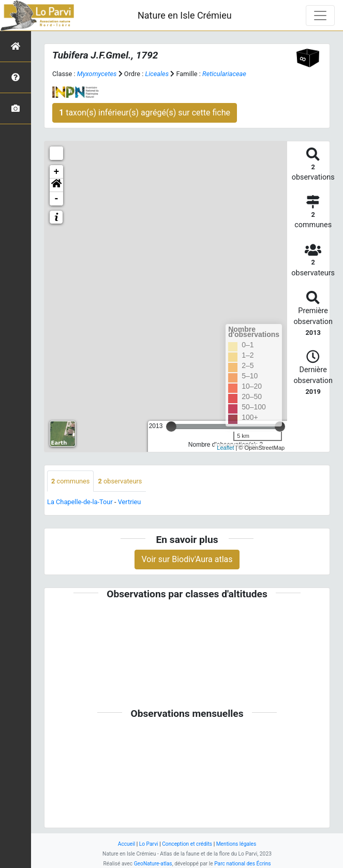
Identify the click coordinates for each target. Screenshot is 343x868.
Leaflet (225, 448)
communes (70, 481)
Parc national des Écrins (242, 864)
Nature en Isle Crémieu (185, 15)
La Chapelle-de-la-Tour (80, 502)
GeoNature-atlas (153, 864)
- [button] (57, 199)
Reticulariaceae (224, 74)
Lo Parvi (149, 844)
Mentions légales (236, 844)
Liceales (157, 74)
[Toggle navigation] (320, 16)
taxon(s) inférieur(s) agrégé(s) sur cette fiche (145, 113)
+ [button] (57, 172)
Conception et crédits (187, 844)
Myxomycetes (97, 74)
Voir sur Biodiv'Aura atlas (187, 559)
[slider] (171, 426)
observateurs (120, 481)
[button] (56, 185)
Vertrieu (130, 502)
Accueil (126, 844)
